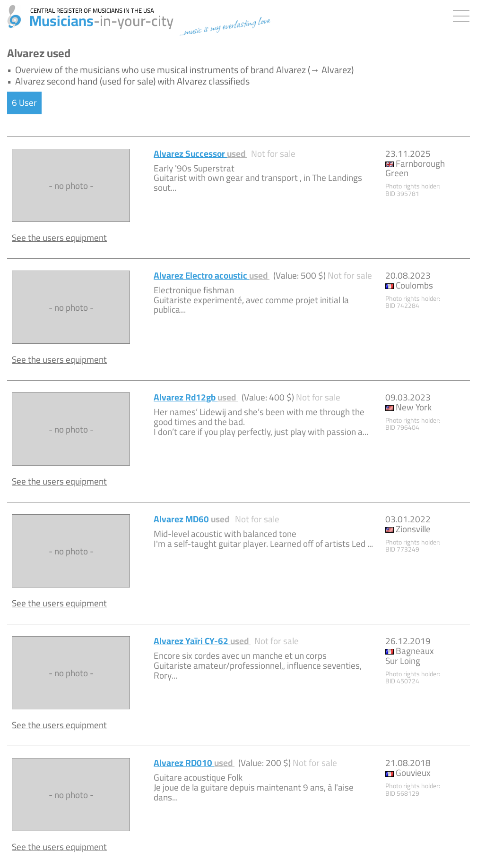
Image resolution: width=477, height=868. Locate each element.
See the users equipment (59, 238)
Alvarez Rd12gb (196, 397)
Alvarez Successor (200, 153)
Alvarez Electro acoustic (212, 275)
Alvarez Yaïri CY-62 (202, 641)
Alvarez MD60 (192, 519)
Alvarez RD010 (194, 763)
